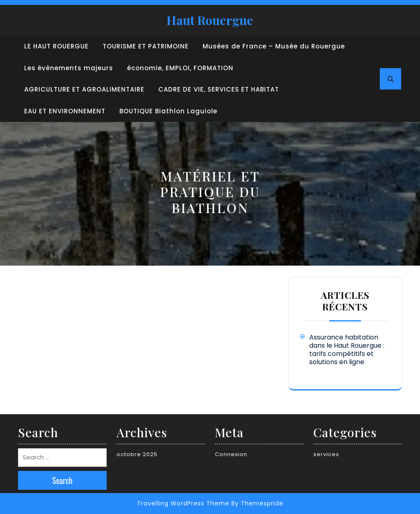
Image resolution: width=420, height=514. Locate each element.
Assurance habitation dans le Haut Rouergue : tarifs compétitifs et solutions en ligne (347, 350)
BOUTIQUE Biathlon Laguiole (168, 111)
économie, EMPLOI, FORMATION (180, 68)
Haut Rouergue (210, 20)
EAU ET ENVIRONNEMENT (65, 111)
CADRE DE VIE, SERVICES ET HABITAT (219, 89)
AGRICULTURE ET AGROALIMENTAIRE (84, 89)
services (326, 454)
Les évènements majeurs (69, 68)
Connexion (231, 454)
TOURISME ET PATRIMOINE (146, 46)
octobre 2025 (137, 454)
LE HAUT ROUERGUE (56, 46)
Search (62, 480)
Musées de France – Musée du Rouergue (274, 46)
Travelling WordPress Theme (183, 503)
